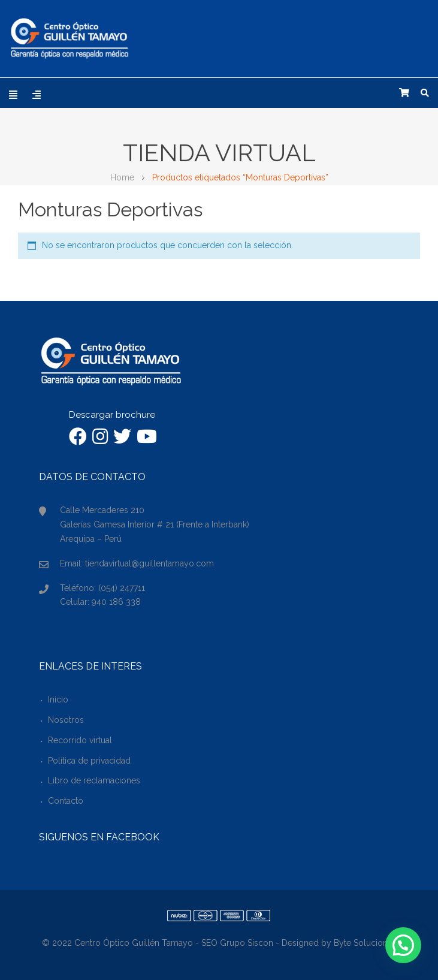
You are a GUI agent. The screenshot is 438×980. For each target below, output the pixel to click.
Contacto (66, 801)
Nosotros (66, 720)
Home (122, 177)
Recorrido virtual (80, 740)
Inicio (58, 699)
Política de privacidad (89, 761)
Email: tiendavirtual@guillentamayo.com (137, 563)
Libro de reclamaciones (94, 780)
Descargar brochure (112, 415)
